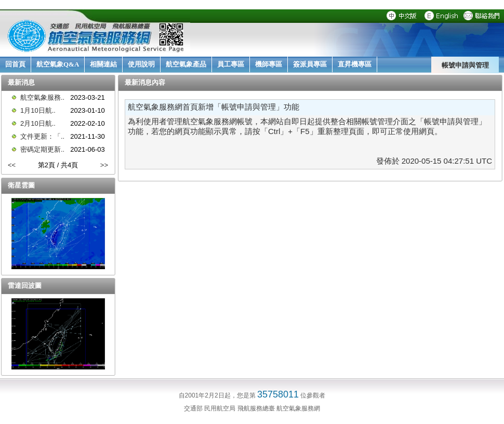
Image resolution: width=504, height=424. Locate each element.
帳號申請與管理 (465, 65)
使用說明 (141, 64)
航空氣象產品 (186, 64)
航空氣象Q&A (58, 64)
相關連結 (103, 64)
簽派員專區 (310, 64)
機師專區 (269, 64)
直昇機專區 (355, 64)
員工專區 (231, 64)
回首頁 (15, 64)
